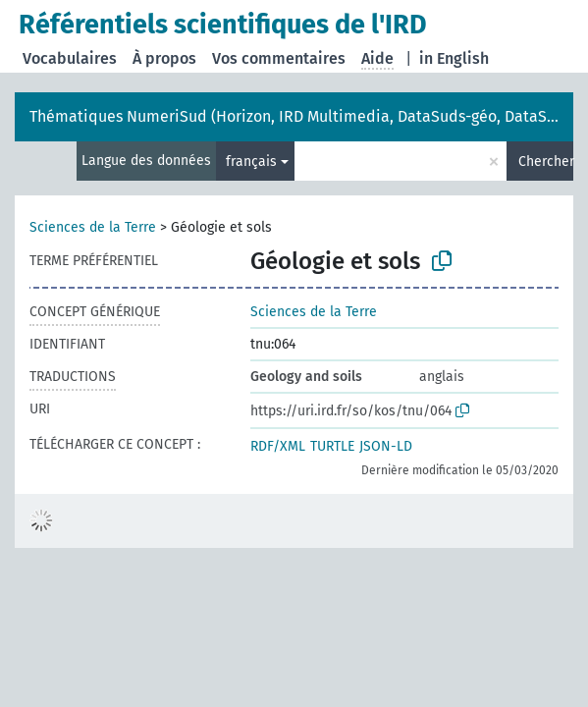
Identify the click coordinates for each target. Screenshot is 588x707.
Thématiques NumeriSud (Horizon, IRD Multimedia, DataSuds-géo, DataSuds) (303, 116)
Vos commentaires (279, 58)
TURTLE (332, 446)
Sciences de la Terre (93, 227)
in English (454, 58)
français (251, 162)
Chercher (546, 162)
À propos (164, 58)
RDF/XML (278, 446)
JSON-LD (386, 446)
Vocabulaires (70, 58)
